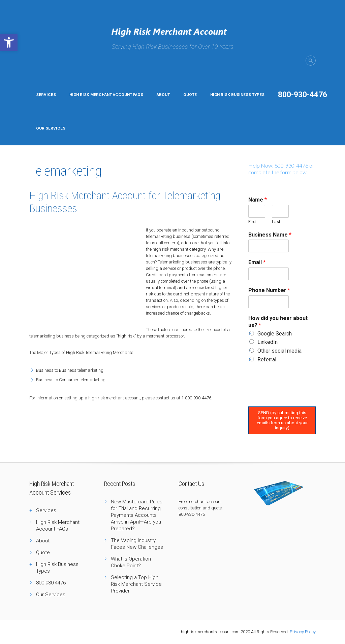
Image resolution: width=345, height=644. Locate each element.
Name (258, 200)
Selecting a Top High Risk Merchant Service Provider (136, 584)
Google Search (275, 334)
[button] (9, 42)
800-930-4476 (303, 95)
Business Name (270, 235)
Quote (190, 95)
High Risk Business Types (237, 95)
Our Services (51, 128)
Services (46, 95)
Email (257, 262)
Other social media (279, 351)
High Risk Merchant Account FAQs (106, 95)
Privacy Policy (303, 632)
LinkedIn (268, 342)
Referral (267, 360)
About (163, 95)
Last (276, 222)
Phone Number (269, 290)
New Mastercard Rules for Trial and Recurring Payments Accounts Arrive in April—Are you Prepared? (137, 515)
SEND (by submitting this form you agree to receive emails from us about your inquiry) (282, 420)
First (253, 222)
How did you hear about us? (278, 322)
